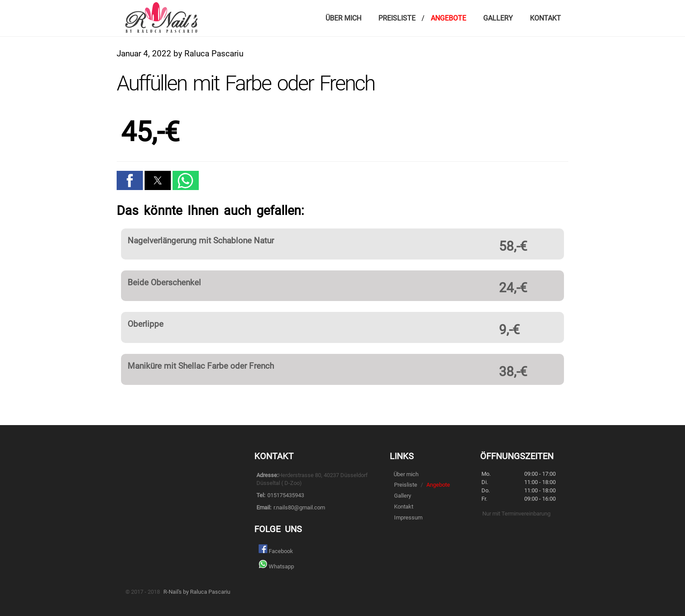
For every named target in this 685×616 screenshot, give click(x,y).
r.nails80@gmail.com (299, 507)
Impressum (408, 517)
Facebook (276, 550)
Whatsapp (276, 565)
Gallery (498, 18)
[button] (130, 180)
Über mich (343, 18)
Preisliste (397, 18)
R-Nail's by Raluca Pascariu (197, 592)
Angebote (448, 18)
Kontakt (545, 18)
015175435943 (286, 495)
